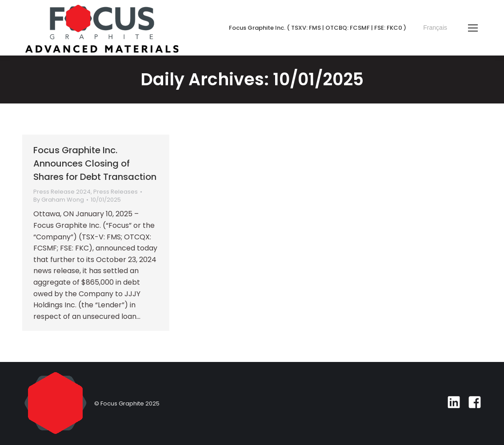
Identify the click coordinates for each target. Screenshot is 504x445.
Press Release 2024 (62, 192)
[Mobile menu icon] (473, 28)
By (59, 200)
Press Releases (116, 192)
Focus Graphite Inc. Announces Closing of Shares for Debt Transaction (95, 163)
